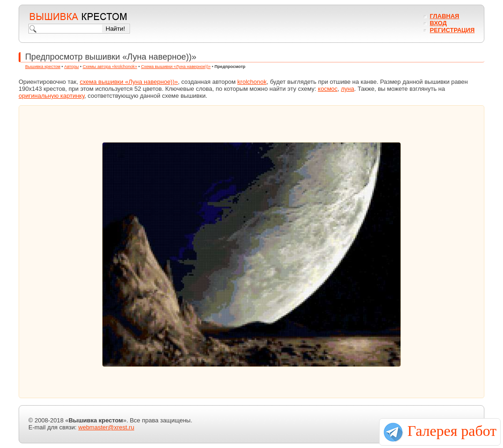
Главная (445, 16)
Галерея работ (452, 431)
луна (348, 89)
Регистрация (452, 30)
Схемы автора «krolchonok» (110, 67)
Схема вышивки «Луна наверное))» (176, 67)
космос (328, 89)
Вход (438, 23)
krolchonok (252, 82)
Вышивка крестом (43, 67)
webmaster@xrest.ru (106, 427)
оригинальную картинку (51, 96)
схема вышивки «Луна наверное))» (129, 82)
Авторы (71, 67)
